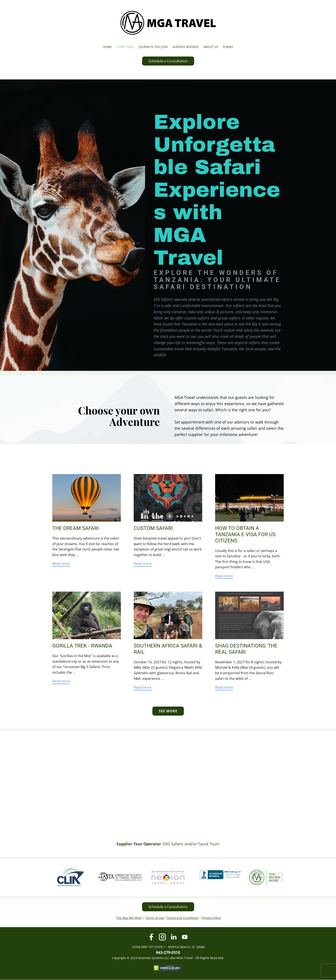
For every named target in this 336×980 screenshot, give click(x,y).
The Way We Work (129, 918)
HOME (107, 47)
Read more (61, 564)
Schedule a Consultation (168, 61)
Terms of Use (155, 918)
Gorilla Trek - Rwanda (82, 646)
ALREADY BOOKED (186, 47)
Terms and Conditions (183, 918)
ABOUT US (211, 47)
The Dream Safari (76, 528)
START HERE (125, 47)
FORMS (228, 47)
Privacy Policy (211, 918)
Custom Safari (153, 528)
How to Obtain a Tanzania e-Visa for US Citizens (245, 534)
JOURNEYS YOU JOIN (153, 47)
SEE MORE (168, 711)
